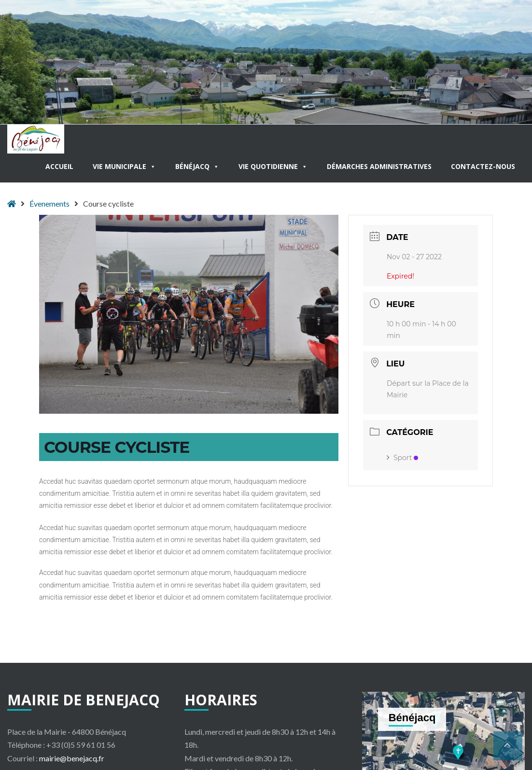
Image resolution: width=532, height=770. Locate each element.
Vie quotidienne (273, 166)
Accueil (59, 166)
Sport (402, 458)
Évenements (49, 203)
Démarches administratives (379, 166)
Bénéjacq (197, 166)
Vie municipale (124, 166)
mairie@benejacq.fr (72, 758)
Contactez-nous (483, 166)
